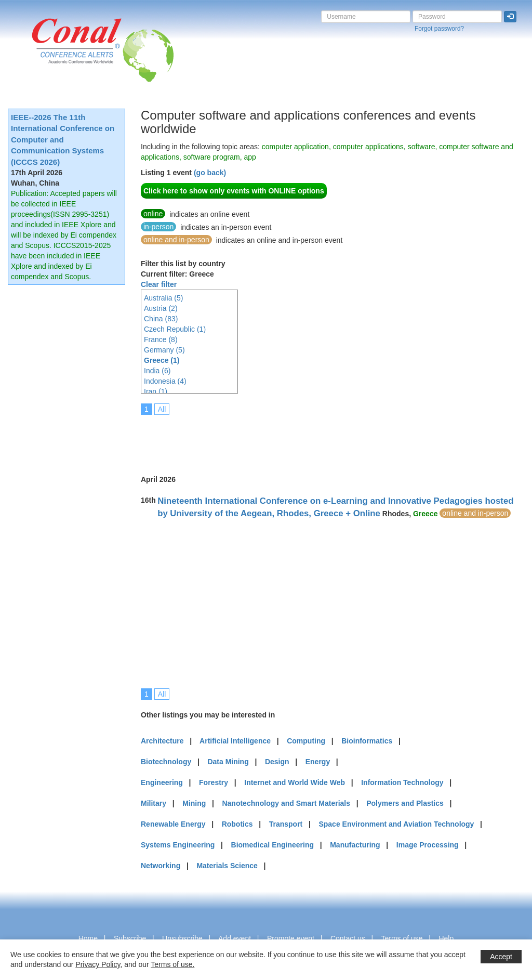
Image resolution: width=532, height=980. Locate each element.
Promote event (291, 938)
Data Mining (228, 762)
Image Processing (428, 845)
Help (446, 938)
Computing (306, 741)
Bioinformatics (367, 741)
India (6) (157, 371)
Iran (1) (156, 391)
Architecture (162, 741)
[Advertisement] (330, 438)
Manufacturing (355, 845)
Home (88, 938)
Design (277, 762)
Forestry (214, 782)
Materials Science (227, 866)
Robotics (237, 824)
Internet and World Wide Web (295, 782)
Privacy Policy (98, 964)
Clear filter (159, 284)
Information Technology (402, 782)
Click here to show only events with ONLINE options (234, 191)
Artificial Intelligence (235, 741)
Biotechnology (166, 762)
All (162, 409)
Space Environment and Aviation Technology (396, 824)
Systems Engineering (178, 845)
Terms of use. (172, 964)
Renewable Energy (173, 824)
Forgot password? (439, 29)
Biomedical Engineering (272, 845)
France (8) (161, 339)
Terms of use (402, 938)
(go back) (210, 173)
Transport (286, 824)
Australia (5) (163, 298)
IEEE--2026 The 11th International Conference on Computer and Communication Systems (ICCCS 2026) (63, 140)
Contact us (348, 938)
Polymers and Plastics (405, 803)
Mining (194, 803)
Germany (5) (164, 350)
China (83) (161, 319)
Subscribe (130, 938)
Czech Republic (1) (175, 329)
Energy (318, 762)
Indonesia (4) (165, 381)
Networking (161, 866)
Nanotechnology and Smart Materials (286, 803)
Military (154, 803)
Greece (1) (162, 360)
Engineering (162, 782)
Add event (235, 938)
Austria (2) (161, 308)
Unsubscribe (182, 938)
